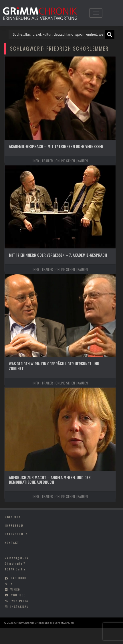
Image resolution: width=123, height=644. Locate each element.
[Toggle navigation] (96, 13)
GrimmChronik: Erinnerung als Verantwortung (44, 623)
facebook (19, 578)
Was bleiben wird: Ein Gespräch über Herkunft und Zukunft (54, 366)
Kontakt (12, 542)
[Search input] (58, 35)
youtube (18, 595)
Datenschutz (16, 534)
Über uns (13, 517)
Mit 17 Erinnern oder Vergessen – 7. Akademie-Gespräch (58, 255)
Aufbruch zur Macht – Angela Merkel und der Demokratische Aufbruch (50, 480)
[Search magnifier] (110, 35)
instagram (20, 606)
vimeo (15, 589)
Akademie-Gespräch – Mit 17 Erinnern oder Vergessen (56, 146)
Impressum (14, 525)
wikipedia (20, 601)
